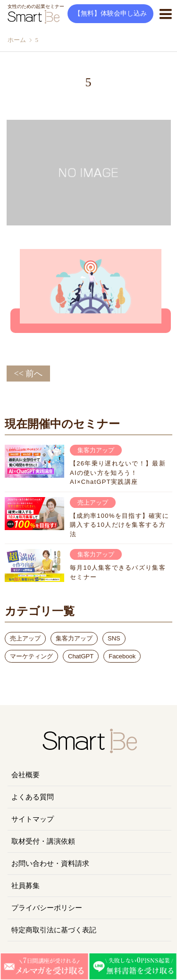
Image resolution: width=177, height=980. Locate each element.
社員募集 (25, 886)
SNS (114, 638)
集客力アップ (74, 638)
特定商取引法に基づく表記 (54, 930)
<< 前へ (29, 374)
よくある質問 (33, 797)
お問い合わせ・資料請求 (50, 864)
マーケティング (31, 656)
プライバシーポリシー (47, 908)
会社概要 (25, 775)
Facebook (122, 656)
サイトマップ (33, 819)
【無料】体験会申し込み (110, 13)
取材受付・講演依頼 (43, 841)
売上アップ (25, 638)
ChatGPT (81, 656)
